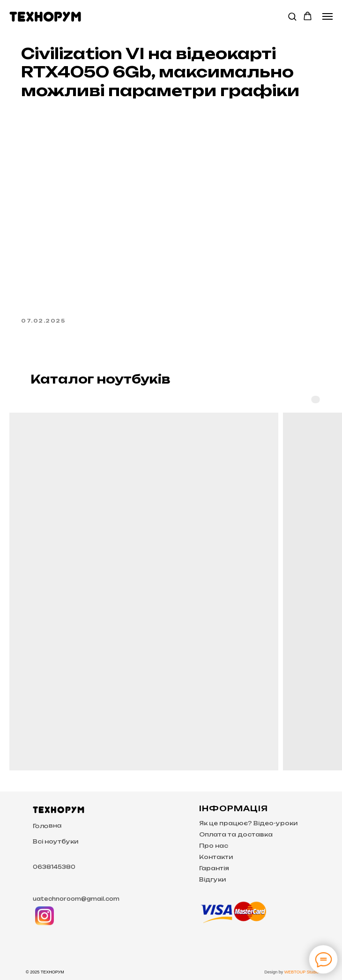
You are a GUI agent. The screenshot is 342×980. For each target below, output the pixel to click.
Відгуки (212, 879)
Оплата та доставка (236, 834)
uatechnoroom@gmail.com (76, 899)
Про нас (214, 846)
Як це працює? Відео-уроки (248, 823)
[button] (292, 16)
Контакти (216, 857)
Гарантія (214, 868)
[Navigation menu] (327, 16)
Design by (274, 972)
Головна (47, 826)
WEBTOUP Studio (301, 972)
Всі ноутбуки (56, 841)
